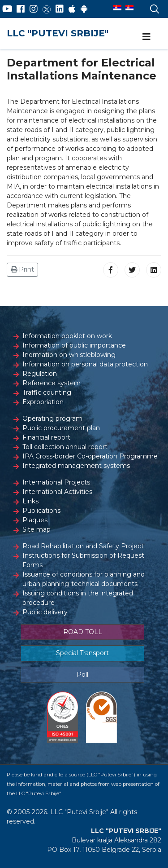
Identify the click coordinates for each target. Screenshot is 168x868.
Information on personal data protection (85, 364)
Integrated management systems (76, 466)
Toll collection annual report (65, 447)
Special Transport (82, 653)
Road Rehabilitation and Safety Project (83, 546)
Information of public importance (74, 345)
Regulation (40, 374)
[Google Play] (84, 9)
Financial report (46, 437)
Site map (37, 529)
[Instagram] (34, 9)
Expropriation (43, 402)
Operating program (52, 419)
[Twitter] (47, 9)
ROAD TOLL (83, 632)
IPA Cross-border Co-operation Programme (90, 456)
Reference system (52, 383)
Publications (41, 511)
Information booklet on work (67, 336)
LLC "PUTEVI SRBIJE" (58, 33)
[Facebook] (21, 9)
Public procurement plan (61, 428)
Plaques (35, 520)
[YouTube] (7, 9)
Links (30, 501)
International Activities (57, 492)
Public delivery (45, 612)
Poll (82, 674)
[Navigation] (146, 37)
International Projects (56, 482)
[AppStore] (72, 9)
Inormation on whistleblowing (69, 355)
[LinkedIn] (60, 9)
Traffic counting (47, 392)
